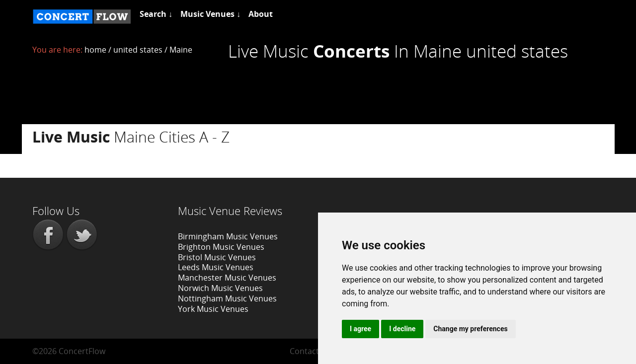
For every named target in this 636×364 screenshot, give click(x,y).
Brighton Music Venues (221, 247)
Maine (181, 50)
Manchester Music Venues (227, 278)
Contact (304, 351)
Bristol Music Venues (217, 257)
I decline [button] (402, 329)
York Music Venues (213, 309)
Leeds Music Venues (216, 267)
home (95, 50)
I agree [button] (360, 329)
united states (138, 50)
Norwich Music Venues (220, 288)
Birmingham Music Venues (228, 236)
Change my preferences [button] (470, 329)
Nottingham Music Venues (227, 298)
